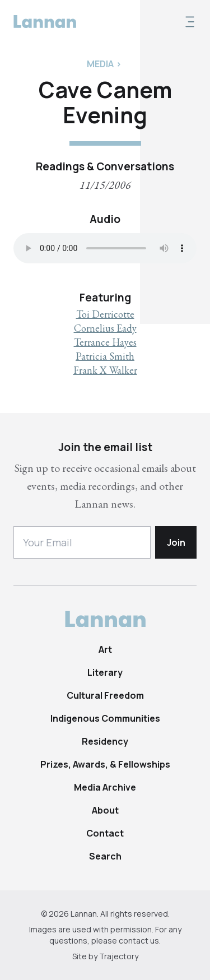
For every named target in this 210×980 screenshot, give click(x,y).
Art (105, 649)
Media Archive (105, 787)
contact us (139, 940)
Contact (105, 833)
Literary (105, 672)
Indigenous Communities (105, 718)
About (105, 810)
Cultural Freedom (105, 695)
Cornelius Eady (105, 328)
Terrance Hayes (105, 342)
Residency (105, 741)
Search (105, 856)
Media (100, 64)
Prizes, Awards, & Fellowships (105, 764)
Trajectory (119, 956)
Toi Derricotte (105, 314)
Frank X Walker (105, 370)
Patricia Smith (105, 356)
